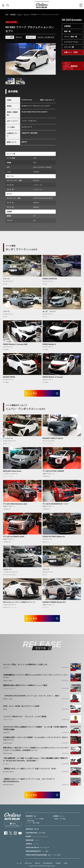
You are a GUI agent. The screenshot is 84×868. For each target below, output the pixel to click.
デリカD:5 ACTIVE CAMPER (53, 472)
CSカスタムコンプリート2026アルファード (19, 603)
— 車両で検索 (30, 823)
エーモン (6, 765)
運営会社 (37, 865)
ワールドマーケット (9, 690)
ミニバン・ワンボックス (46, 37)
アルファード (8, 439)
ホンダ (20, 15)
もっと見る (33, 394)
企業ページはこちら (46, 100)
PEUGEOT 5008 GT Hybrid (53, 439)
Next (52, 60)
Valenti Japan (8, 682)
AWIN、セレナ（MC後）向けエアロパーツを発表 (21, 707)
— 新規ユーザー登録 (59, 820)
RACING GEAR (8, 773)
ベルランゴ (7, 570)
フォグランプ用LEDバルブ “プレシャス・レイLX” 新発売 (25, 718)
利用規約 (58, 865)
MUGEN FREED (9, 377)
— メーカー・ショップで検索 (35, 820)
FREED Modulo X (49, 344)
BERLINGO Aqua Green (12, 472)
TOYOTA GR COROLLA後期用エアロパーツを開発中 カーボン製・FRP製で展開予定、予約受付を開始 (36, 729)
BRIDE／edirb (8, 700)
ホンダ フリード (49, 312)
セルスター (7, 669)
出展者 (66, 865)
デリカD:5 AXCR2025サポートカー (56, 504)
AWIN (5, 710)
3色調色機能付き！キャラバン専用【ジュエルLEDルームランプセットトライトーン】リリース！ (35, 677)
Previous (9, 60)
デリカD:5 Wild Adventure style (15, 504)
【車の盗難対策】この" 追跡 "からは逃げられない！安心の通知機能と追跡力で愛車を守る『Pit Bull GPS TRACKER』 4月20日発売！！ (35, 761)
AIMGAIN (6, 734)
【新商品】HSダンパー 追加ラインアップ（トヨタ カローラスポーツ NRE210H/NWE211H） (30, 781)
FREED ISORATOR (50, 279)
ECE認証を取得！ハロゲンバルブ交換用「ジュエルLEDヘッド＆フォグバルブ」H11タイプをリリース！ (36, 740)
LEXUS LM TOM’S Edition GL (54, 537)
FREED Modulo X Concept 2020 (15, 344)
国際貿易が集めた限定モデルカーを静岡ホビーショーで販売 (25, 686)
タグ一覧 (19, 865)
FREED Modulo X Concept (53, 377)
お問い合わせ (28, 865)
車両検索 (13, 15)
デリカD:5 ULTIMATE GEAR (14, 537)
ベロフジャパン (8, 721)
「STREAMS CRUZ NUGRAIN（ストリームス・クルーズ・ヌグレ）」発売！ (32, 697)
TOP (7, 15)
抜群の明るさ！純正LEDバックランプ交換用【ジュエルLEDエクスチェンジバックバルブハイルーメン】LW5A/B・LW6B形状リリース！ (36, 750)
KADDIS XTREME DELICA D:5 (54, 603)
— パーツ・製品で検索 (33, 825)
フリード (26, 15)
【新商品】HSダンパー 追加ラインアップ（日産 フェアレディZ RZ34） (30, 770)
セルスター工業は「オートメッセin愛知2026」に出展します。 (26, 666)
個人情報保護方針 (48, 865)
